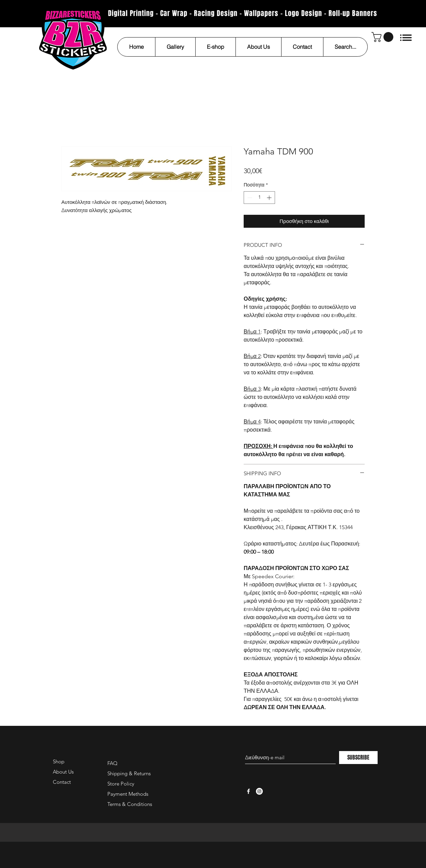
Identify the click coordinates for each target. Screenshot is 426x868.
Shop (59, 761)
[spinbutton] (259, 198)
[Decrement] (249, 198)
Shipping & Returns (129, 773)
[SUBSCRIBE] (358, 758)
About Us (63, 772)
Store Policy (121, 784)
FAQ (112, 763)
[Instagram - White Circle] (259, 791)
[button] (384, 37)
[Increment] (270, 198)
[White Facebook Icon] (248, 791)
